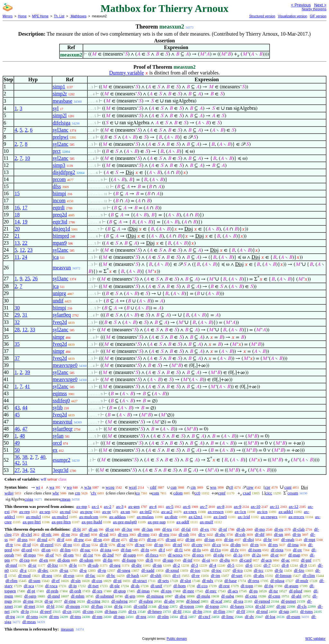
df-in (297, 534)
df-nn (157, 565)
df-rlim (11, 581)
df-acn (266, 560)
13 (17, 243)
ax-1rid (244, 517)
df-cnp (88, 611)
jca (56, 257)
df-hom (180, 586)
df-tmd (262, 611)
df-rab (184, 534)
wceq (110, 487)
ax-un (125, 512)
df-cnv (197, 545)
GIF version (318, 16)
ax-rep (25, 512)
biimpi (59, 193)
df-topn (247, 586)
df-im (215, 575)
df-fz (279, 570)
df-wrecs (175, 555)
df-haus (111, 611)
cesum (293, 493)
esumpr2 (62, 460)
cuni (288, 487)
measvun (62, 268)
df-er (275, 555)
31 (25, 315)
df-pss (22, 540)
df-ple (115, 586)
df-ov (298, 550)
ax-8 (221, 506)
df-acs (233, 591)
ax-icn (262, 512)
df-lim (65, 550)
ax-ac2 (167, 512)
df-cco (202, 586)
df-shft (156, 575)
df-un (279, 534)
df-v (202, 534)
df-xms (32, 617)
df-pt (31, 591)
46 (17, 429)
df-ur (49, 601)
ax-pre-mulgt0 (125, 522)
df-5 (231, 565)
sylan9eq (62, 315)
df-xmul (172, 570)
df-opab (288, 540)
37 (17, 358)
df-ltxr (53, 565)
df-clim (309, 575)
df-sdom (86, 560)
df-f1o (216, 550)
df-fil (177, 611)
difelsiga (62, 123)
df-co (216, 545)
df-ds (135, 586)
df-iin (229, 540)
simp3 (59, 165)
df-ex (205, 529)
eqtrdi (59, 208)
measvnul (62, 422)
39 (27, 372)
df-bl (50, 606)
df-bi (77, 529)
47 (25, 429)
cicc (269, 493)
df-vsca (51, 586)
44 (25, 408)
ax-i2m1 (196, 517)
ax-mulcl (33, 517)
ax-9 (238, 506)
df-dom (64, 560)
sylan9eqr (63, 429)
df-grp (130, 596)
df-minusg (155, 596)
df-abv (170, 601)
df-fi (149, 560)
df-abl (296, 596)
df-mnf (11, 565)
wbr (56, 493)
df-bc (111, 575)
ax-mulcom (89, 517)
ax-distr (171, 517)
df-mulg (203, 596)
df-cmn (274, 596)
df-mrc (211, 591)
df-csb (240, 534)
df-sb (241, 529)
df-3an (147, 529)
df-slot (185, 581)
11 (17, 257)
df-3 (195, 565)
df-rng (28, 601)
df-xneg (124, 570)
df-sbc (220, 534)
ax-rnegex (269, 517)
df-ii (183, 617)
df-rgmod (262, 601)
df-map (294, 555)
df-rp (102, 570)
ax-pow (86, 512)
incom (59, 200)
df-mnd (54, 596)
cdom (178, 493)
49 (17, 443)
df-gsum (291, 586)
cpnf (222, 493)
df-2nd (108, 555)
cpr (268, 487)
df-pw (79, 540)
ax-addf (183, 522)
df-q (83, 570)
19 (25, 222)
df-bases (237, 606)
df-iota (106, 550)
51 (25, 463)
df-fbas (97, 606)
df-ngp (119, 617)
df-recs (198, 555)
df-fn (145, 550)
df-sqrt (237, 575)
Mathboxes (78, 16)
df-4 (213, 565)
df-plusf (296, 591)
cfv (94, 493)
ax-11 (275, 506)
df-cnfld (140, 606)
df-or (110, 529)
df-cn (67, 611)
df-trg (10, 617)
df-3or (127, 529)
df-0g (269, 586)
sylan (58, 436)
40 (43, 457)
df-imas (143, 591)
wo (69, 487)
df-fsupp (129, 560)
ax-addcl (286, 512)
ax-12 (294, 506)
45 (17, 415)
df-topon (187, 606)
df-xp (159, 545)
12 (22, 250)
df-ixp (24, 560)
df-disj (248, 540)
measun (67, 629)
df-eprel (47, 545)
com (156, 493)
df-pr (116, 540)
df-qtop (120, 591)
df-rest (224, 586)
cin (193, 487)
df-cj (177, 575)
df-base (230, 581)
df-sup (168, 560)
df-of (49, 555)
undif (58, 301)
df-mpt (310, 540)
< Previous (301, 5)
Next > (320, 5)
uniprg (59, 293)
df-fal (186, 529)
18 (17, 215)
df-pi (117, 581)
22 (25, 243)
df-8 (285, 565)
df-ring (70, 601)
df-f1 (179, 550)
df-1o (238, 555)
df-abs (259, 575)
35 (17, 344)
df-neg (115, 565)
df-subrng (120, 601)
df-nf (223, 529)
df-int (190, 540)
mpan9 (60, 243)
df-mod (24, 575)
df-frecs (152, 555)
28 (17, 330)
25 (27, 278)
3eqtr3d (61, 470)
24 (25, 257)
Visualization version (293, 16)
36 (17, 457)
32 (17, 322)
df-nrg (141, 617)
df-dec (43, 570)
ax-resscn (216, 512)
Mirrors (8, 16)
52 (32, 470)
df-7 (267, 565)
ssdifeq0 (61, 400)
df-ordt (75, 591)
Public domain (177, 639)
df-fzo (299, 570)
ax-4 (153, 506)
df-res (273, 545)
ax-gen (134, 506)
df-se (121, 545)
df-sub (93, 565)
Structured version (262, 16)
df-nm (97, 617)
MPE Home (40, 16)
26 (35, 278)
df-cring (93, 601)
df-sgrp (30, 596)
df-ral (104, 534)
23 (30, 250)
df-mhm (78, 596)
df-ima (293, 545)
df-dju (225, 560)
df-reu (164, 534)
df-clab (299, 529)
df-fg (118, 606)
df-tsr (273, 591)
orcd (57, 443)
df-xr (32, 565)
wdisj (9, 493)
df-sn (98, 540)
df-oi (206, 560)
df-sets (163, 581)
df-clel (26, 534)
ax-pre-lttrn (61, 522)
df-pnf (306, 560)
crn (78, 493)
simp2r (60, 94)
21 (17, 236)
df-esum (293, 617)
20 (17, 229)
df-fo (197, 550)
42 (17, 463)
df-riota (277, 550)
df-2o (256, 555)
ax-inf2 (146, 512)
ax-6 (187, 506)
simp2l (60, 115)
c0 (231, 487)
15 (17, 193)
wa (52, 487)
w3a (88, 487)
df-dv (249, 617)
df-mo (260, 529)
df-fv (235, 550)
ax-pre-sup (157, 522)
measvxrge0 (65, 365)
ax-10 (256, 506)
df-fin (108, 560)
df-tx (132, 611)
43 (17, 408)
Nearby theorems (314, 9)
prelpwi (61, 137)
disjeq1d (61, 229)
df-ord (27, 550)
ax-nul (65, 512)
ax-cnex (190, 512)
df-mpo (30, 555)
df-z (23, 570)
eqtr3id (60, 222)
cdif (153, 487)
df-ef (55, 581)
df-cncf (204, 617)
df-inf (188, 560)
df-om (68, 555)
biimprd (61, 236)
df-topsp (212, 606)
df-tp (133, 540)
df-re (196, 575)
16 (17, 208)
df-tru (167, 529)
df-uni (171, 540)
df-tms (76, 617)
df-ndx (208, 581)
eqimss (60, 393)
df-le (73, 565)
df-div (137, 565)
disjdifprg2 (64, 172)
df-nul (42, 540)
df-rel (178, 545)
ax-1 (96, 506)
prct (57, 151)
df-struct (140, 581)
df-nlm (163, 617)
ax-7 (204, 506)
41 (27, 386)
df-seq (47, 575)
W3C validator (315, 639)
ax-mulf (206, 522)
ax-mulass (145, 517)
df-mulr (302, 581)
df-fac (90, 575)
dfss (57, 186)
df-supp (129, 555)
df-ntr (281, 606)
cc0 (197, 493)
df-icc (259, 570)
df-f (162, 550)
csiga (29, 499)
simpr (58, 337)
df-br (268, 540)
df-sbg (180, 596)
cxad (247, 493)
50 (17, 450)
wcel (133, 487)
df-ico (238, 570)
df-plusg (277, 581)
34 (25, 470)
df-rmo (144, 534)
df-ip (73, 586)
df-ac (285, 560)
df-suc (85, 550)
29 (17, 315)
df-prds (52, 591)
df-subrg (146, 601)
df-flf (241, 611)
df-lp (25, 611)
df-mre (188, 591)
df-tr (9, 545)
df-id (27, 545)
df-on (46, 550)
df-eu (279, 529)
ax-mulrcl (60, 517)
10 (27, 158)
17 (25, 208)
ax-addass (117, 517)
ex (55, 450)
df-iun (209, 540)
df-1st (88, 555)
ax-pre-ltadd (92, 522)
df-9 (303, 565)
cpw (250, 487)
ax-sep (45, 512)
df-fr (103, 545)
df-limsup (283, 575)
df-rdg (219, 555)
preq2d (60, 215)
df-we (140, 545)
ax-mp (82, 506)
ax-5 (170, 506)
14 (17, 222)
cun (174, 487)
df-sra (238, 601)
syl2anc (61, 144)
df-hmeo (155, 611)
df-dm (236, 545)
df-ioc (216, 570)
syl (56, 108)
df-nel (85, 534)
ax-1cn (240, 512)
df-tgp (284, 611)
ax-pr (107, 512)
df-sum (35, 581)
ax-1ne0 (220, 517)
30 (17, 308)
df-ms (54, 617)
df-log (270, 617)
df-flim (219, 611)
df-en (44, 560)
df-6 (249, 565)
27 (17, 470)
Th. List (59, 16)
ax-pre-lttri (31, 522)
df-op (152, 540)
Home (22, 16)
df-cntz (251, 596)
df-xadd (148, 570)
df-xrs (97, 591)
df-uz (64, 570)
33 (32, 330)
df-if (61, 540)
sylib (58, 408)
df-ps (253, 591)
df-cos (97, 581)
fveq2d (60, 322)
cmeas (65, 499)
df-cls (302, 606)
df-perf (46, 611)
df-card (245, 560)
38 (25, 457)
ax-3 (120, 506)
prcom (59, 179)
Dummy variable (127, 73)
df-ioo (195, 570)
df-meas (29, 622)
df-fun (126, 550)
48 (22, 436)
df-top (164, 606)
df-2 (176, 565)
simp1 (59, 87)
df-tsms (307, 611)
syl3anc (61, 130)
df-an (93, 529)
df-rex (123, 534)
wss (213, 487)
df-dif (260, 534)
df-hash (133, 575)
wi (38, 487)
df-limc (227, 617)
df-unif (156, 586)
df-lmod (193, 601)
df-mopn (73, 606)
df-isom (255, 550)
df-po (67, 545)
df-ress (253, 581)
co (138, 493)
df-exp (69, 575)
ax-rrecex (296, 517)
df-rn (254, 545)
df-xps (166, 591)
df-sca (29, 586)
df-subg (228, 596)
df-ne (66, 534)
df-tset (93, 586)
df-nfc (47, 534)
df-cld (260, 606)
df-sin (76, 581)
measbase (62, 101)
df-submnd (104, 596)
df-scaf (217, 601)
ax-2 (107, 506)
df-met (30, 606)
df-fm (198, 611)
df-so (86, 545)
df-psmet (289, 601)
